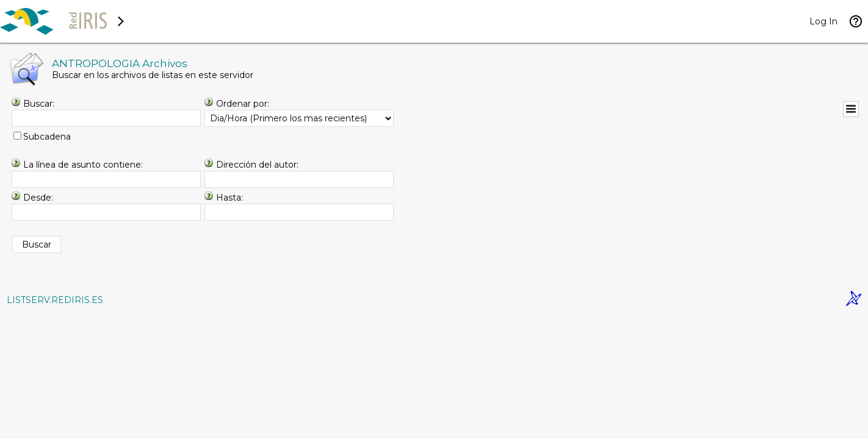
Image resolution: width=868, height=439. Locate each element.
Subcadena (47, 137)
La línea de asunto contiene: (83, 165)
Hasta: (230, 198)
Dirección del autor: (257, 165)
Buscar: (39, 104)
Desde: (38, 198)
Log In (823, 21)
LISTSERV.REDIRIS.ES (55, 300)
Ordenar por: (243, 104)
